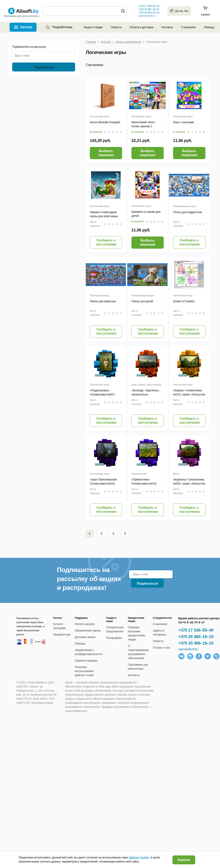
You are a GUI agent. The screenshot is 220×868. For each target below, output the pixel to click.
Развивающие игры (184, 206)
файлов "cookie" (139, 857)
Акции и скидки (93, 27)
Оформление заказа (88, 630)
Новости (116, 27)
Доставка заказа (85, 637)
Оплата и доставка (141, 27)
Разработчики (59, 27)
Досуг (176, 474)
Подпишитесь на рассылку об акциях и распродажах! (89, 579)
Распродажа (114, 638)
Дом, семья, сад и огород (146, 385)
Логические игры (100, 116)
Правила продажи (86, 661)
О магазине (188, 27)
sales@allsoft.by (147, 16)
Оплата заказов (85, 624)
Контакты (167, 27)
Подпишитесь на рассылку (29, 47)
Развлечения (139, 474)
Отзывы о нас (161, 648)
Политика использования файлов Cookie (84, 671)
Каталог (27, 27)
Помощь (209, 27)
